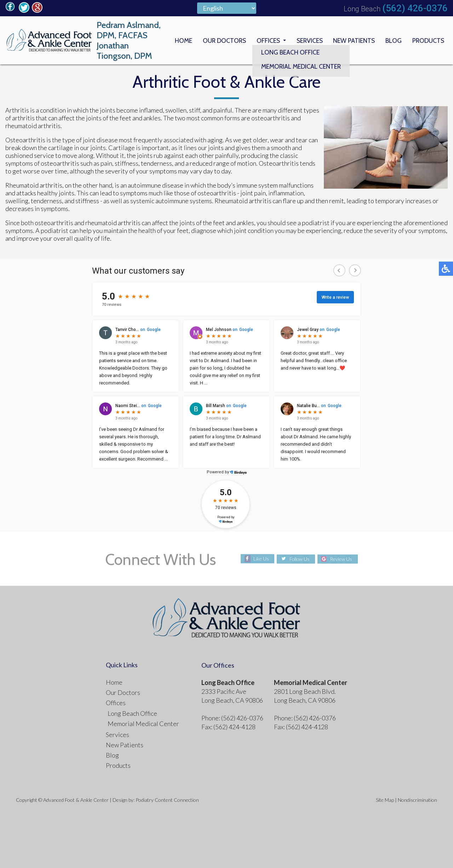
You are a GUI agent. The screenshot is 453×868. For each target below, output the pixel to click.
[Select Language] (227, 8)
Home (179, 40)
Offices (265, 40)
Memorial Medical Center (143, 724)
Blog (392, 40)
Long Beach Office (132, 713)
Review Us (342, 559)
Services (307, 40)
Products (428, 40)
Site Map (385, 800)
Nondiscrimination (417, 800)
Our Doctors (220, 40)
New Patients (353, 40)
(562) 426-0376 (415, 8)
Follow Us (299, 559)
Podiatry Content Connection (167, 800)
